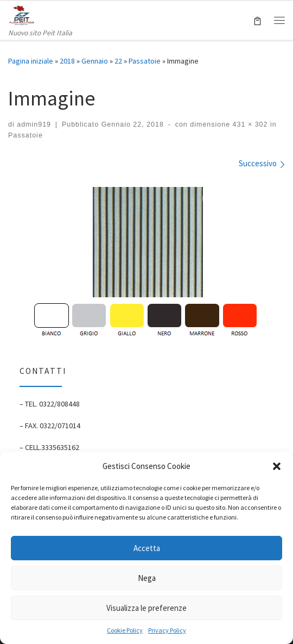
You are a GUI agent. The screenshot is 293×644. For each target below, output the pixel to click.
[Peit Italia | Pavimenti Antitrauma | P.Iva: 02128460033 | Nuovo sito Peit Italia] (22, 14)
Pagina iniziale (31, 61)
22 (118, 61)
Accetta (147, 548)
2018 (67, 61)
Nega (147, 578)
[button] (277, 466)
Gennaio (95, 61)
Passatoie (145, 61)
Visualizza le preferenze (146, 608)
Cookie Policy (125, 630)
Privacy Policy (167, 630)
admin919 (34, 124)
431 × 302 (249, 124)
